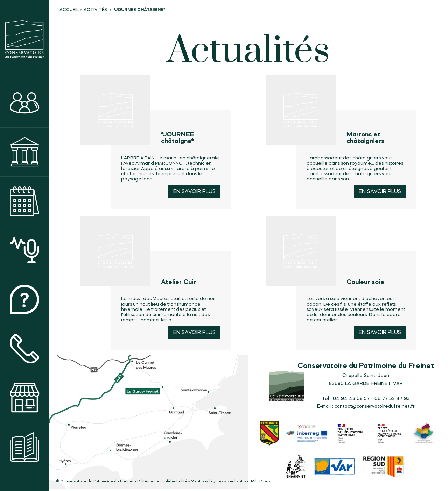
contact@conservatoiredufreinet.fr (375, 406)
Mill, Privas (261, 481)
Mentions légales (207, 481)
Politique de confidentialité (162, 481)
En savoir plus (194, 192)
